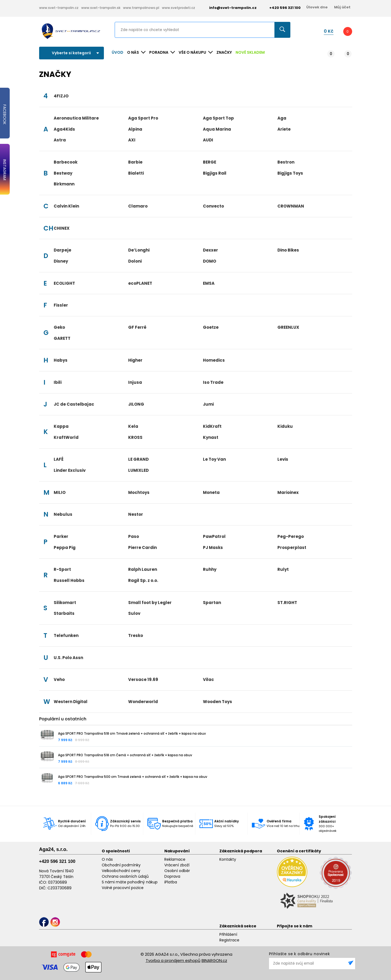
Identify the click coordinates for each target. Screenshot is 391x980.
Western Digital (71, 702)
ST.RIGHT (287, 603)
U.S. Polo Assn (68, 658)
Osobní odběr (177, 871)
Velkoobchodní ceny (121, 871)
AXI (132, 140)
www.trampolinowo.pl (141, 8)
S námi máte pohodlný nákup (130, 882)
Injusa (135, 382)
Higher (135, 360)
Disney (61, 261)
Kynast (211, 437)
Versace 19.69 (143, 679)
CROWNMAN (291, 206)
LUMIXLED (138, 470)
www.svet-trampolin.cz (59, 8)
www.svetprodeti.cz (178, 8)
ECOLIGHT (64, 283)
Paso (134, 536)
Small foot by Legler (150, 603)
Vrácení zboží (177, 865)
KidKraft (212, 426)
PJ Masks (213, 547)
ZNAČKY (224, 52)
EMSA (209, 283)
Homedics (214, 360)
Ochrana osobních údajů (125, 876)
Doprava (172, 876)
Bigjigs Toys (290, 173)
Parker (61, 536)
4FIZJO (61, 96)
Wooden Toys (217, 702)
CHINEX (62, 228)
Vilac (208, 679)
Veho (59, 679)
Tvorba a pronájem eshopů (173, 960)
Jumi (208, 404)
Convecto (213, 206)
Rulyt (283, 569)
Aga (282, 118)
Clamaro (138, 206)
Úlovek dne (317, 7)
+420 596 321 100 (57, 861)
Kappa (61, 426)
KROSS (135, 437)
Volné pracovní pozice (123, 888)
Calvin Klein (66, 206)
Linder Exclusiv (70, 470)
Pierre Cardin (142, 547)
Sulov (134, 613)
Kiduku (285, 426)
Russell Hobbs (69, 580)
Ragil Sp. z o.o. (143, 580)
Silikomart (65, 603)
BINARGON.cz (214, 960)
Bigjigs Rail (215, 173)
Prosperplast (292, 547)
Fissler (61, 305)
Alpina (135, 129)
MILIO (60, 492)
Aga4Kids (64, 129)
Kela (133, 426)
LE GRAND (138, 459)
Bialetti (136, 173)
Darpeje (62, 250)
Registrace (229, 940)
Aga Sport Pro (143, 118)
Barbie (135, 162)
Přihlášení (228, 934)
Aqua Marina (217, 129)
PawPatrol (214, 536)
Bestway (63, 173)
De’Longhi (139, 250)
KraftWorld (66, 437)
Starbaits (64, 613)
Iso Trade (213, 382)
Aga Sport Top (218, 118)
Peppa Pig (65, 547)
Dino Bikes (288, 250)
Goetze (211, 327)
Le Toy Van (214, 459)
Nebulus (63, 514)
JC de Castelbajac (74, 404)
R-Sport (62, 569)
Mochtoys (139, 492)
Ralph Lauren (143, 569)
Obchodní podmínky (121, 865)
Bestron (286, 162)
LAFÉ (59, 459)
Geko (59, 327)
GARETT (62, 338)
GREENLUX (288, 327)
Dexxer (210, 250)
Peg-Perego (291, 536)
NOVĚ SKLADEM (250, 52)
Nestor (136, 514)
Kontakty (228, 859)
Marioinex (288, 492)
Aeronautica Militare (76, 118)
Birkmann (64, 184)
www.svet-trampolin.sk (101, 8)
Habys (61, 360)
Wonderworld (143, 702)
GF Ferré (137, 327)
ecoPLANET (140, 283)
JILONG (136, 404)
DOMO (210, 261)
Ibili (58, 382)
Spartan (212, 603)
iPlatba (171, 882)
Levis (283, 459)
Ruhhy (210, 569)
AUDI (208, 140)
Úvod (118, 52)
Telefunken (66, 635)
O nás (107, 859)
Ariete (284, 129)
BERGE (210, 162)
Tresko (136, 635)
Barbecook (66, 162)
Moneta (211, 492)
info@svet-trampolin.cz (229, 8)
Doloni (135, 261)
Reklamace (175, 859)
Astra (60, 140)
